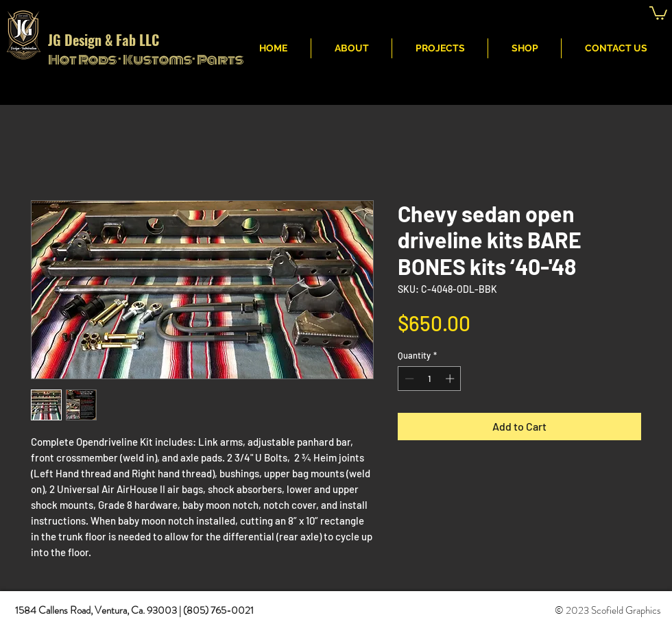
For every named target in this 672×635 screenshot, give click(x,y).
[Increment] (451, 379)
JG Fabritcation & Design (452, 14)
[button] (658, 12)
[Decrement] (408, 379)
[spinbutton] (430, 379)
